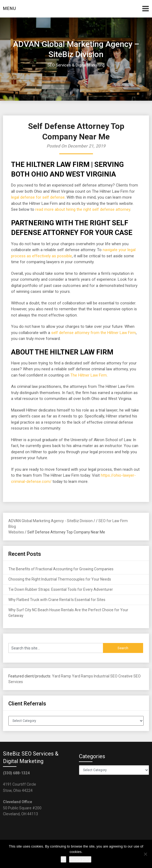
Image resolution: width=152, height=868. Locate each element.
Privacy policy (80, 859)
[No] (145, 854)
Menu (10, 8)
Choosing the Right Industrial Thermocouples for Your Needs (60, 579)
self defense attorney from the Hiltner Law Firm (94, 333)
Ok (63, 859)
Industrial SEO (106, 676)
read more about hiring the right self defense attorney (83, 209)
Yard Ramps (82, 676)
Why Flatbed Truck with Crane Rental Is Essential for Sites (57, 600)
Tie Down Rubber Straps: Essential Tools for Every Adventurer (61, 589)
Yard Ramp (62, 676)
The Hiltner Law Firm (89, 375)
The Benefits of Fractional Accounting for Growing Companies (61, 569)
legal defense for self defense (38, 197)
